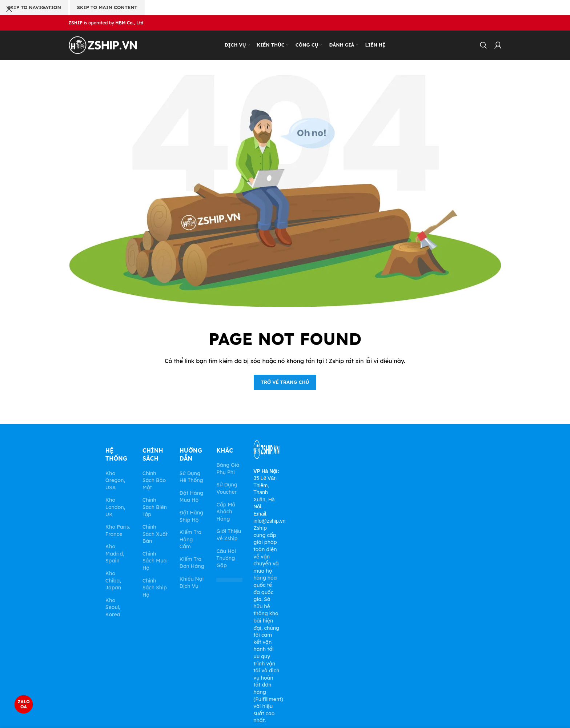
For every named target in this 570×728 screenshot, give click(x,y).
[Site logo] (103, 45)
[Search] (483, 45)
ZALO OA (23, 704)
